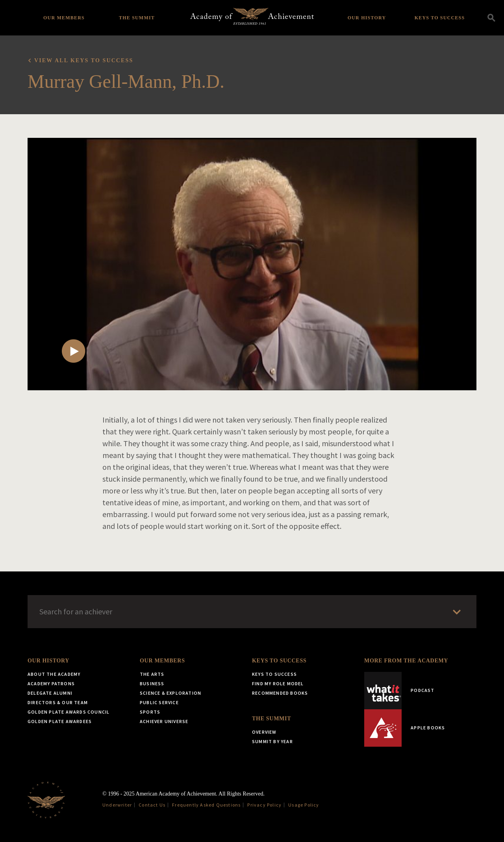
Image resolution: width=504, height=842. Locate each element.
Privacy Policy (264, 805)
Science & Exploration (170, 693)
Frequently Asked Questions (206, 805)
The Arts (152, 674)
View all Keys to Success (84, 60)
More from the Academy (406, 661)
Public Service (159, 702)
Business (152, 683)
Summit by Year (272, 741)
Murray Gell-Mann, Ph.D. (126, 81)
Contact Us (152, 805)
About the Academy (54, 674)
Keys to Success (440, 18)
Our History (367, 18)
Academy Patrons (51, 683)
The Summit (137, 18)
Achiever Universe (164, 721)
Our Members (64, 18)
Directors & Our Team (58, 702)
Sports (150, 712)
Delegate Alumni (50, 693)
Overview (264, 732)
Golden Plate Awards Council (69, 712)
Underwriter (117, 805)
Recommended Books (280, 693)
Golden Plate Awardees (60, 721)
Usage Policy (304, 805)
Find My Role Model (278, 683)
